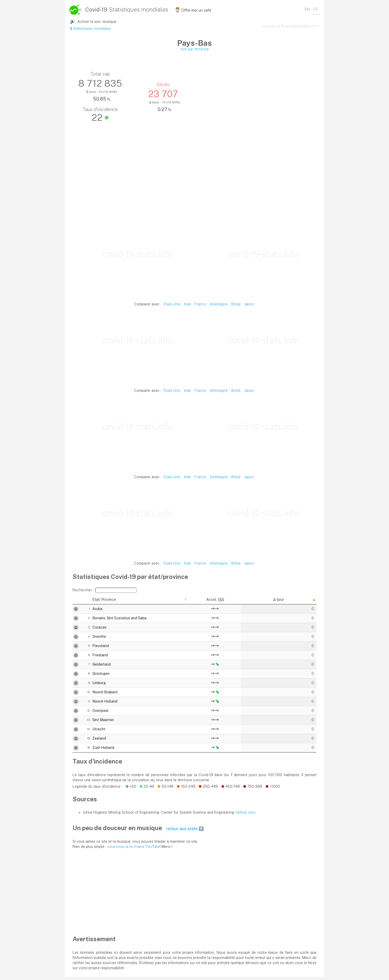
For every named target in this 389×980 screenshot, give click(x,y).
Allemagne (219, 304)
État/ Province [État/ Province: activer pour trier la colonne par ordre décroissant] (91, 601)
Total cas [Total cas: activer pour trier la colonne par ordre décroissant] (220, 601)
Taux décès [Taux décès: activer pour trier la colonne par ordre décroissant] (275, 601)
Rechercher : (105, 590)
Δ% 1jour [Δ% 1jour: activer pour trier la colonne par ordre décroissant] (191, 601)
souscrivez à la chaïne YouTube (134, 850)
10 (75, 695)
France (200, 304)
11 (76, 704)
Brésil (236, 304)
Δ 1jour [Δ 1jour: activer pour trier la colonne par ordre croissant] (165, 601)
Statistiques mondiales (90, 29)
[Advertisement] (194, 186)
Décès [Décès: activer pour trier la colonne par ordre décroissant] (247, 601)
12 (75, 714)
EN (307, 9)
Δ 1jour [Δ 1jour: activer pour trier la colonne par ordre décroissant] (304, 601)
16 (75, 751)
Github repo (246, 815)
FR (316, 9)
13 (75, 723)
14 (75, 732)
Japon (249, 304)
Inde (187, 304)
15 (75, 741)
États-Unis (172, 304)
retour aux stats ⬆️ (185, 832)
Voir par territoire (194, 49)
